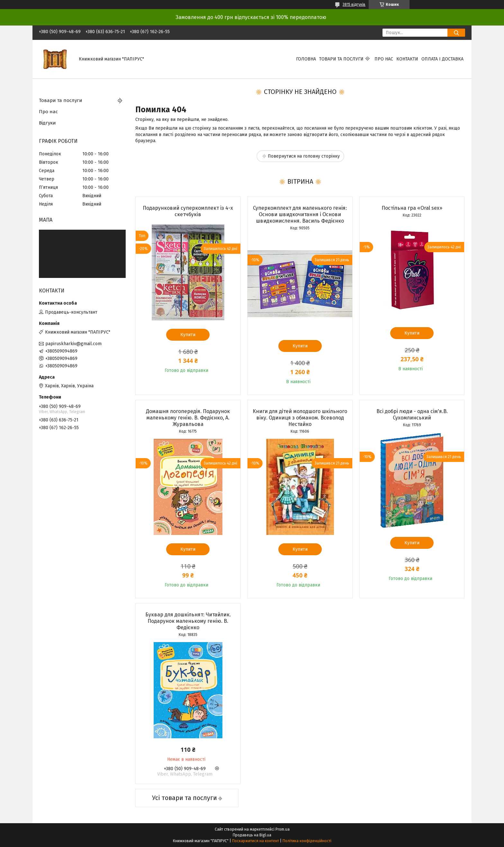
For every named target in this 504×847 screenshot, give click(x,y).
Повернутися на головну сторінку (304, 156)
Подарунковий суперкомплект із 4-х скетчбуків (188, 211)
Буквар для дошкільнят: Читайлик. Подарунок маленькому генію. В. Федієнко (188, 621)
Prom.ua (283, 829)
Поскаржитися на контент (256, 841)
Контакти (407, 59)
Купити (188, 335)
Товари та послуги (341, 59)
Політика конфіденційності (307, 841)
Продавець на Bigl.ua (252, 835)
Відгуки (47, 123)
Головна (306, 59)
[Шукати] (456, 33)
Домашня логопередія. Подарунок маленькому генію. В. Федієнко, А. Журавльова (188, 418)
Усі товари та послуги (184, 798)
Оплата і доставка (442, 59)
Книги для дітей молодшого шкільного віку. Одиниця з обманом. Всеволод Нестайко (300, 418)
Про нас (384, 59)
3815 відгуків (354, 5)
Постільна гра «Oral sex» (412, 208)
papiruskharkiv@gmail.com (73, 344)
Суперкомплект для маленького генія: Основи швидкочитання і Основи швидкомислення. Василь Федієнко (300, 214)
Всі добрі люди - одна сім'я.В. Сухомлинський (412, 414)
